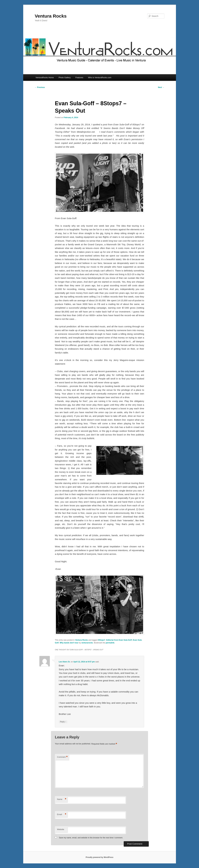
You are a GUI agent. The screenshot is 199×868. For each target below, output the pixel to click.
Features (79, 77)
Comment (62, 757)
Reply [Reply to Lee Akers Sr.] (63, 722)
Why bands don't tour (69, 643)
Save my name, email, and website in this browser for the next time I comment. (91, 838)
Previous (40, 87)
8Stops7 (102, 640)
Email (62, 815)
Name (62, 799)
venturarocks (87, 643)
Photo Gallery (65, 77)
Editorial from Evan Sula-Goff (119, 640)
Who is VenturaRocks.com (100, 77)
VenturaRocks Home (45, 77)
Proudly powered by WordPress (99, 857)
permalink (110, 643)
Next (161, 87)
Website (61, 829)
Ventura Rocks (51, 16)
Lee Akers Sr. (65, 662)
